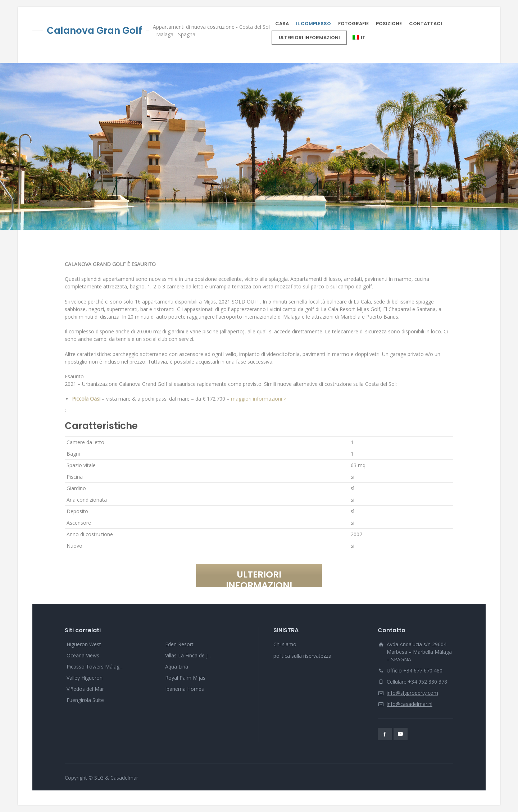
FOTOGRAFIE (353, 24)
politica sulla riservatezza (302, 656)
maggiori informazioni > (259, 399)
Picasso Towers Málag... (95, 667)
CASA (282, 24)
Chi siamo (285, 644)
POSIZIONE (389, 24)
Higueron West (84, 644)
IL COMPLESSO (313, 24)
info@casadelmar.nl (410, 704)
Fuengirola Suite (85, 700)
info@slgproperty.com (412, 693)
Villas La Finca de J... (188, 655)
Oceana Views (83, 655)
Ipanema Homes (185, 689)
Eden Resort (179, 644)
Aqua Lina (177, 667)
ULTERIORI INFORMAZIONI (309, 38)
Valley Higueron (85, 678)
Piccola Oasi (86, 399)
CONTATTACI (426, 24)
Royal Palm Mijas (185, 678)
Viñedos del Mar (85, 689)
